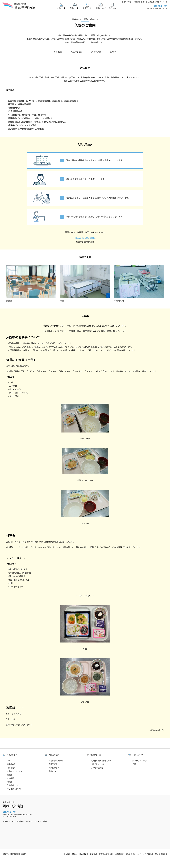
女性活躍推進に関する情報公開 (155, 854)
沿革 (134, 764)
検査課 (9, 775)
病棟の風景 (96, 52)
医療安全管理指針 (106, 854)
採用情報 (137, 2)
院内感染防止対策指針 (88, 854)
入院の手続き (77, 52)
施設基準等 (119, 854)
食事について (54, 771)
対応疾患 (58, 52)
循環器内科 (11, 764)
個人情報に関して (71, 854)
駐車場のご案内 (97, 768)
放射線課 (10, 778)
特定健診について (14, 789)
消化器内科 (11, 768)
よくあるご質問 (153, 2)
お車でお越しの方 (98, 764)
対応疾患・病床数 (56, 761)
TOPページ (164, 2)
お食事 (113, 52)
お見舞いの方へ (127, 2)
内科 (9, 761)
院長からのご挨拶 (139, 761)
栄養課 (9, 782)
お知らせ (144, 2)
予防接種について (14, 785)
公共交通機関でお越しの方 (101, 761)
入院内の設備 (54, 768)
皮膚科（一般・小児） (16, 771)
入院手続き (53, 764)
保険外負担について (133, 854)
